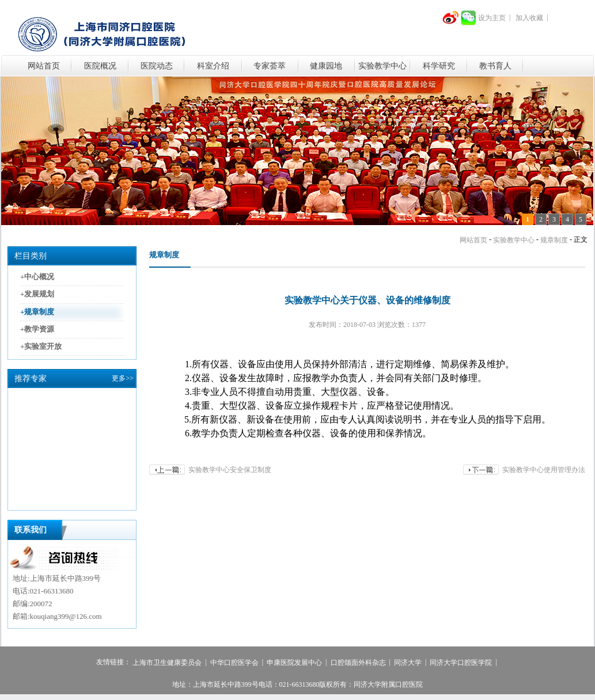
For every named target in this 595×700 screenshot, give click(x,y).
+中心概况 (37, 277)
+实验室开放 (41, 346)
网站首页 (44, 66)
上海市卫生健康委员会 (167, 663)
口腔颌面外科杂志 (358, 663)
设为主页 (492, 18)
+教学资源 (37, 329)
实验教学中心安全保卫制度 (230, 470)
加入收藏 (529, 18)
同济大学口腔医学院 (461, 663)
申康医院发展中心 (294, 663)
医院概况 (100, 66)
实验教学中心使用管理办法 (544, 470)
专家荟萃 (270, 66)
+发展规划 (37, 294)
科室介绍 (213, 66)
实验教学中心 (382, 66)
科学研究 (439, 66)
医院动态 (157, 66)
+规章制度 (37, 312)
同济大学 (408, 663)
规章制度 (554, 240)
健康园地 (326, 66)
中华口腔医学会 (234, 663)
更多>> (123, 378)
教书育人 (495, 66)
